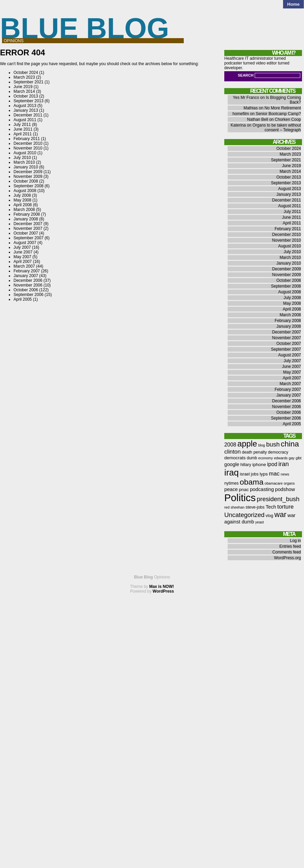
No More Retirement (283, 108)
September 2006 (29, 295)
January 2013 (26, 110)
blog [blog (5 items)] (261, 445)
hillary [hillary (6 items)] (246, 465)
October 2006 (26, 290)
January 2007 (26, 276)
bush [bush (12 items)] (273, 444)
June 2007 (23, 252)
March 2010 (24, 162)
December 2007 (28, 224)
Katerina (238, 125)
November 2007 (28, 228)
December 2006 (28, 280)
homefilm (241, 114)
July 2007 (22, 247)
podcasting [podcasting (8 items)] (262, 489)
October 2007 (26, 233)
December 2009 (28, 172)
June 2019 (23, 87)
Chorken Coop (288, 119)
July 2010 (22, 158)
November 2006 (28, 285)
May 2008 (22, 200)
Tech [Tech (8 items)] (271, 507)
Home (293, 4)
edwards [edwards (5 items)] (281, 458)
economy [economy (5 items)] (266, 458)
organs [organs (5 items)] (289, 483)
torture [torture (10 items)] (286, 507)
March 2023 (24, 77)
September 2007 (29, 238)
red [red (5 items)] (227, 507)
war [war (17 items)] (280, 514)
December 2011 (28, 115)
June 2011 (23, 129)
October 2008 (26, 181)
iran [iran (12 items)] (284, 464)
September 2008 (29, 186)
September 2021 (29, 82)
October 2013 (26, 96)
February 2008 (27, 214)
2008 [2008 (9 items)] (230, 445)
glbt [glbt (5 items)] (298, 458)
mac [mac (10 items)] (274, 474)
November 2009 (28, 177)
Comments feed (287, 552)
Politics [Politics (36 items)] (240, 498)
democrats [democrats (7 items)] (235, 458)
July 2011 (22, 125)
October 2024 (26, 73)
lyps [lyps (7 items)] (264, 474)
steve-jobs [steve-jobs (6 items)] (255, 507)
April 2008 (23, 205)
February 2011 (27, 139)
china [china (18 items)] (290, 444)
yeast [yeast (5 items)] (259, 522)
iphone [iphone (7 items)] (259, 465)
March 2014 (24, 91)
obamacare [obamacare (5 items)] (273, 483)
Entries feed (290, 546)
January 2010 (26, 167)
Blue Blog (85, 28)
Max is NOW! (162, 587)
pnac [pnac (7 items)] (244, 490)
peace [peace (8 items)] (231, 489)
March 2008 (24, 210)
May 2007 (22, 257)
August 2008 (25, 191)
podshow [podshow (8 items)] (285, 489)
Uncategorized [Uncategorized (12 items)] (244, 515)
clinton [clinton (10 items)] (233, 452)
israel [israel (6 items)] (245, 474)
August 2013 (25, 106)
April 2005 (23, 299)
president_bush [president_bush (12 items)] (278, 499)
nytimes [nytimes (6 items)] (231, 483)
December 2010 (28, 143)
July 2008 (22, 195)
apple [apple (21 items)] (247, 444)
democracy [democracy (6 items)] (278, 452)
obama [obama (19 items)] (252, 482)
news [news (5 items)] (285, 474)
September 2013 (29, 101)
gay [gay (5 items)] (292, 458)
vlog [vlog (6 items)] (269, 516)
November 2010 (28, 148)
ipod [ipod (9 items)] (272, 464)
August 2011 (25, 120)
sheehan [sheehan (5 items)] (238, 507)
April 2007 (23, 262)
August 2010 (25, 153)
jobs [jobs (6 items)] (255, 474)
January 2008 (26, 219)
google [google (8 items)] (232, 464)
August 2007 (25, 243)
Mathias (251, 108)
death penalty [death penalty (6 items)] (254, 452)
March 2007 (24, 266)
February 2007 (27, 271)
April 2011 (23, 134)
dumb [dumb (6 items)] (252, 458)
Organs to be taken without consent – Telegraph (277, 128)
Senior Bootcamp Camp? (278, 114)
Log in (295, 541)
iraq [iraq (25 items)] (232, 472)
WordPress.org (287, 558)
